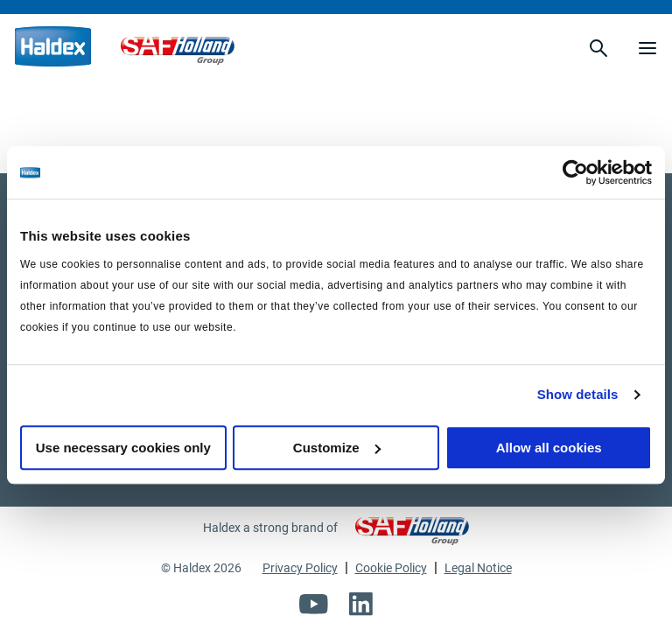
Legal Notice (478, 568)
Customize (337, 448)
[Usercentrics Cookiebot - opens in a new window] (575, 172)
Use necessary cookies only (123, 448)
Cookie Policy (391, 568)
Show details (578, 394)
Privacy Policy (300, 568)
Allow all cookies (549, 448)
